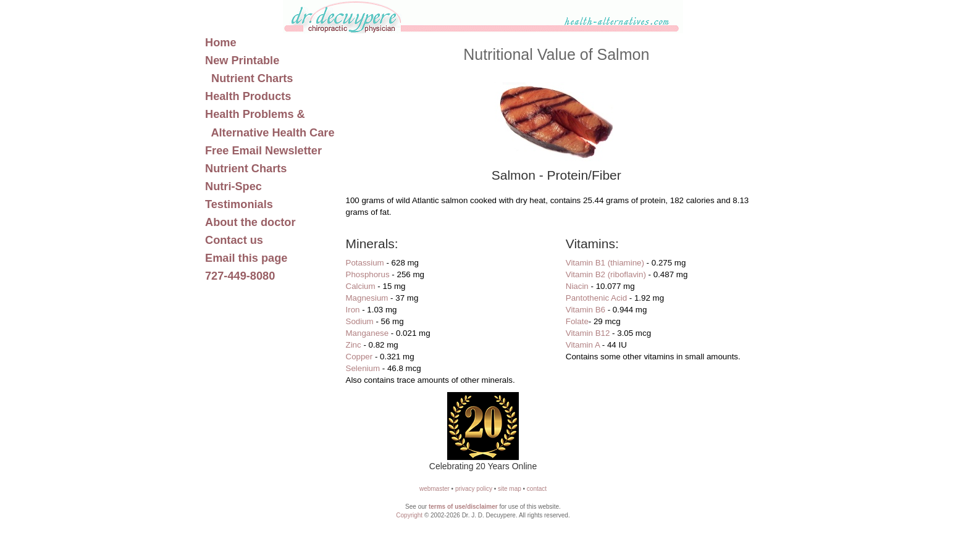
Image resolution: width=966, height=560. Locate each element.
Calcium (361, 286)
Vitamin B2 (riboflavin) (606, 274)
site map (510, 489)
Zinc (354, 345)
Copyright (409, 515)
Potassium (365, 263)
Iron (353, 310)
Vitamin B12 (588, 333)
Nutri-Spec (233, 186)
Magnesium (367, 298)
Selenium (363, 368)
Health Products (248, 96)
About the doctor (250, 222)
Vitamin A (583, 345)
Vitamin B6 (586, 310)
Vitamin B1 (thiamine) (605, 263)
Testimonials (239, 204)
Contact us (234, 240)
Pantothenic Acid (596, 298)
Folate (577, 321)
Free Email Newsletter (263, 151)
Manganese (367, 333)
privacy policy (474, 489)
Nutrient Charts (246, 169)
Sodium (360, 321)
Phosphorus (368, 274)
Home (221, 43)
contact (537, 489)
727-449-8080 (240, 276)
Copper (359, 357)
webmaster (435, 489)
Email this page (246, 258)
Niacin (577, 286)
